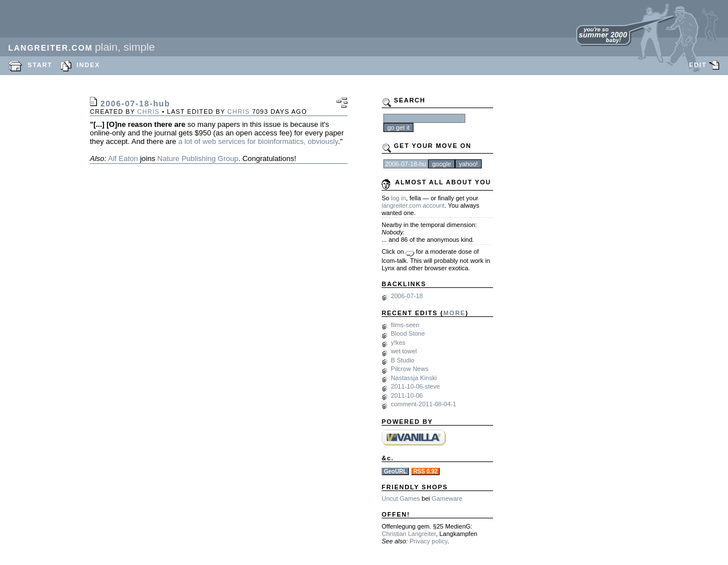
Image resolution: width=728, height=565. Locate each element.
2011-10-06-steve (415, 386)
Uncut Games (401, 498)
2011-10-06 (407, 395)
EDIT (698, 65)
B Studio (403, 360)
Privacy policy (428, 541)
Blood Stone (408, 333)
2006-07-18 (407, 296)
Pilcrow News (409, 369)
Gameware (447, 498)
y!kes (398, 343)
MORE (454, 313)
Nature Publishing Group (198, 158)
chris (148, 112)
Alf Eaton (123, 158)
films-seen (405, 325)
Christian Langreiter (409, 534)
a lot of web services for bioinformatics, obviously (258, 141)
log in (399, 198)
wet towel (404, 351)
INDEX (88, 65)
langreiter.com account (413, 205)
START (40, 65)
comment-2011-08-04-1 (423, 404)
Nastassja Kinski (414, 378)
